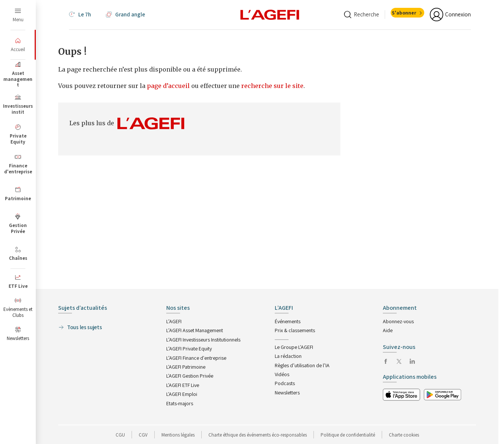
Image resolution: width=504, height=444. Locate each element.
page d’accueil (169, 86)
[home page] (270, 14)
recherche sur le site (272, 86)
